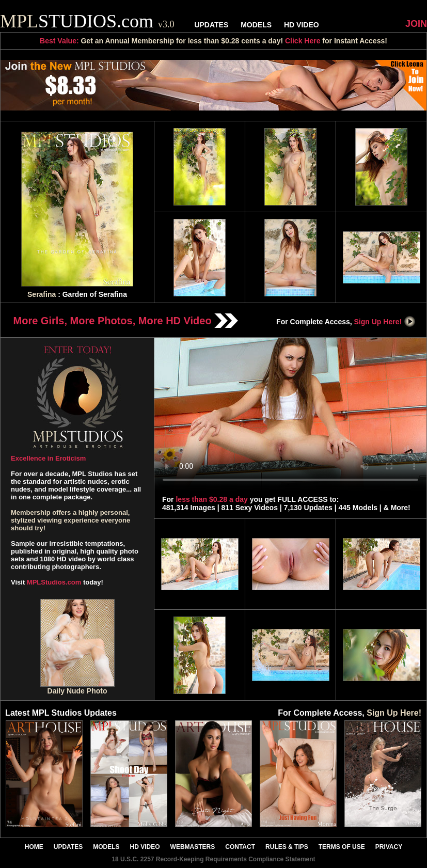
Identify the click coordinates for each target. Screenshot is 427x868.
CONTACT (240, 847)
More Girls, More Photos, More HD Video (126, 321)
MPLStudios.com (54, 582)
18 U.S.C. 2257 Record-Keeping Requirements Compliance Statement (213, 859)
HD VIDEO (302, 25)
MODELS (256, 25)
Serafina (42, 294)
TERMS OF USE (342, 847)
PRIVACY (389, 847)
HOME (34, 847)
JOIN (416, 24)
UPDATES (211, 25)
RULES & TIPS (287, 847)
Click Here (303, 41)
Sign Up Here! (385, 322)
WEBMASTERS (193, 847)
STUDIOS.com (87, 21)
